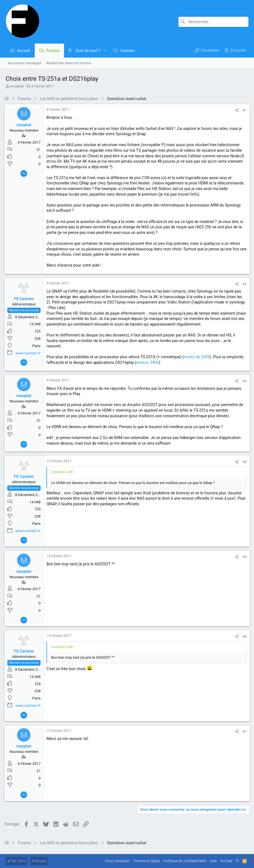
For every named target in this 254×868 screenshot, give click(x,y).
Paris (38, 346)
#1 (244, 110)
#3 (244, 381)
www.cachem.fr (29, 353)
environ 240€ (149, 362)
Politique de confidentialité (185, 861)
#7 (244, 731)
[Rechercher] (213, 22)
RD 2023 (16, 861)
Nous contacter (117, 861)
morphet (17, 86)
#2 (244, 284)
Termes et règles (147, 861)
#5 (244, 557)
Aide (213, 861)
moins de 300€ (198, 357)
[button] (105, 51)
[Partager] (236, 110)
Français (39, 861)
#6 (244, 636)
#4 (244, 462)
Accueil (226, 861)
